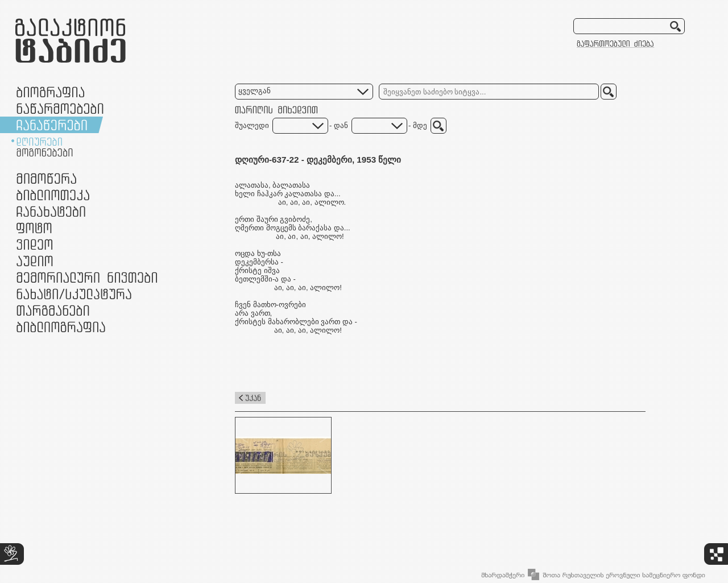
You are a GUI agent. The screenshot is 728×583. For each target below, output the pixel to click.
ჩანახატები (51, 211)
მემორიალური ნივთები (87, 277)
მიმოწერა (46, 178)
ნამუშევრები (74, 294)
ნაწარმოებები (60, 108)
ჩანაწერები (52, 125)
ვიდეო (34, 244)
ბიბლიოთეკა (53, 195)
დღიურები (39, 142)
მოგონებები (45, 152)
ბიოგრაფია (50, 92)
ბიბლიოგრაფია (61, 327)
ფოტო (34, 228)
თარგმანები (53, 310)
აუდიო (35, 261)
